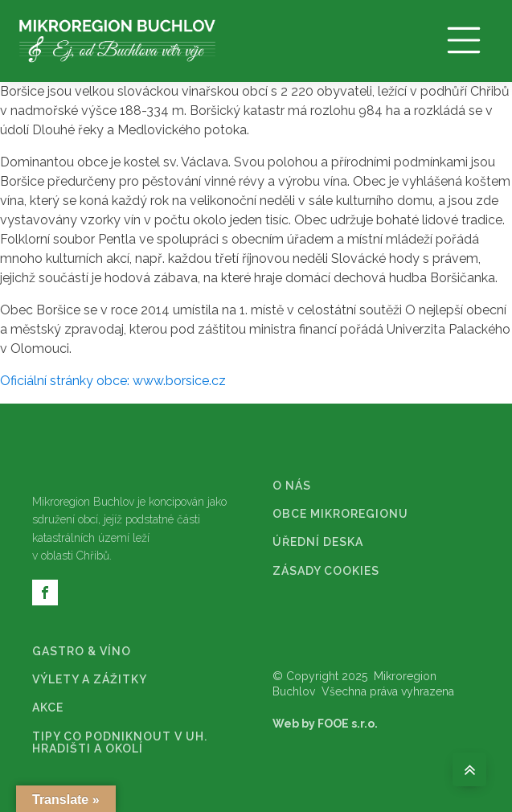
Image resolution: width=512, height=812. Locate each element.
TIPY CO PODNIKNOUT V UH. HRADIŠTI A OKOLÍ (120, 743)
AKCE (48, 708)
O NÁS (292, 486)
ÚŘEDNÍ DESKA (318, 542)
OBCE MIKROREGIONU (340, 514)
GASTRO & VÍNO (82, 652)
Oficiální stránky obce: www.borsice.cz (113, 381)
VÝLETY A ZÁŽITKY (90, 680)
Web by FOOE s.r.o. (325, 724)
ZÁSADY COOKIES (326, 571)
